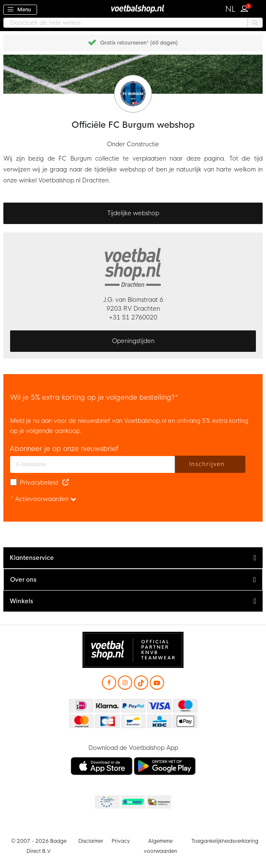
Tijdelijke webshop (133, 213)
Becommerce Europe (106, 802)
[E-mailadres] (93, 464)
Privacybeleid (39, 483)
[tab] (133, 558)
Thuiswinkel (159, 802)
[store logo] (133, 9)
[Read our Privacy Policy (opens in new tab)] (66, 483)
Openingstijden (133, 341)
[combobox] (133, 23)
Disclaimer (91, 841)
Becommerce (133, 802)
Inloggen (246, 8)
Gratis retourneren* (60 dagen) (139, 43)
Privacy (121, 841)
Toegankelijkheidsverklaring (225, 841)
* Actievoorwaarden (43, 499)
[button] (230, 9)
